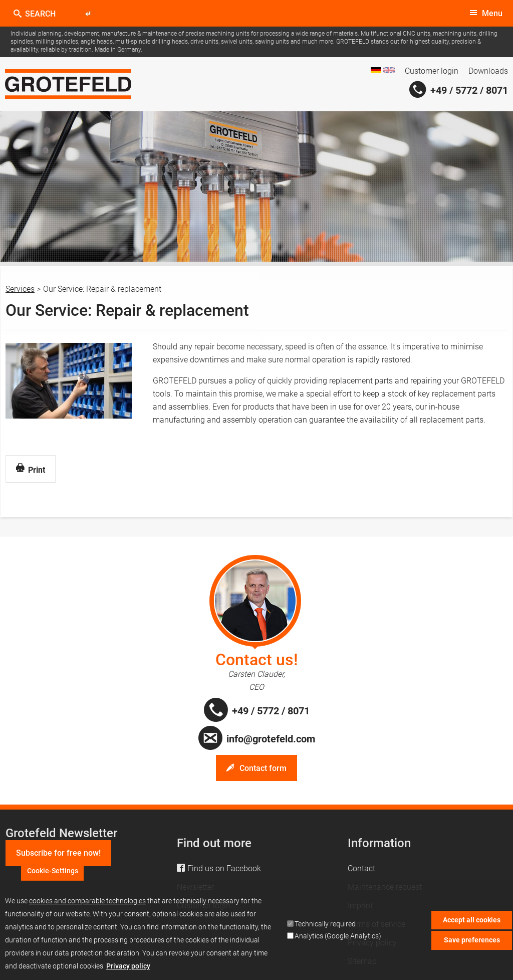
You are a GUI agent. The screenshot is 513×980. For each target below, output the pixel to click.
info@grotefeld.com (271, 739)
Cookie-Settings (53, 874)
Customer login (432, 71)
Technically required (325, 927)
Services (20, 289)
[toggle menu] (486, 13)
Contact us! (257, 660)
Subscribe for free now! (58, 853)
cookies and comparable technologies (87, 904)
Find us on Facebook (224, 868)
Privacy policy (128, 969)
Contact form (263, 768)
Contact (361, 868)
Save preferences (472, 943)
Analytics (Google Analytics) (338, 939)
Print (31, 469)
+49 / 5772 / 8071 (469, 90)
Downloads (488, 71)
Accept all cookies (472, 923)
